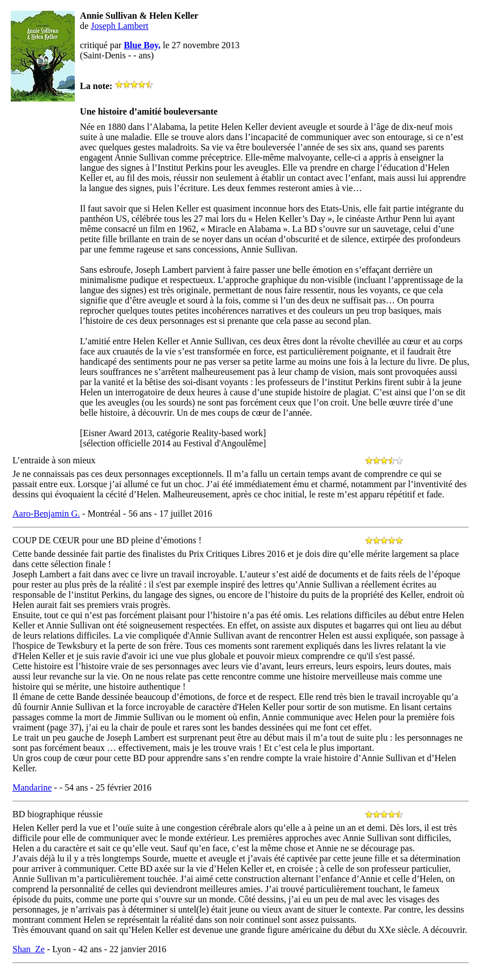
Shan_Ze (29, 949)
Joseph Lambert (120, 26)
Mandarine (32, 787)
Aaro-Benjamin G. (46, 514)
